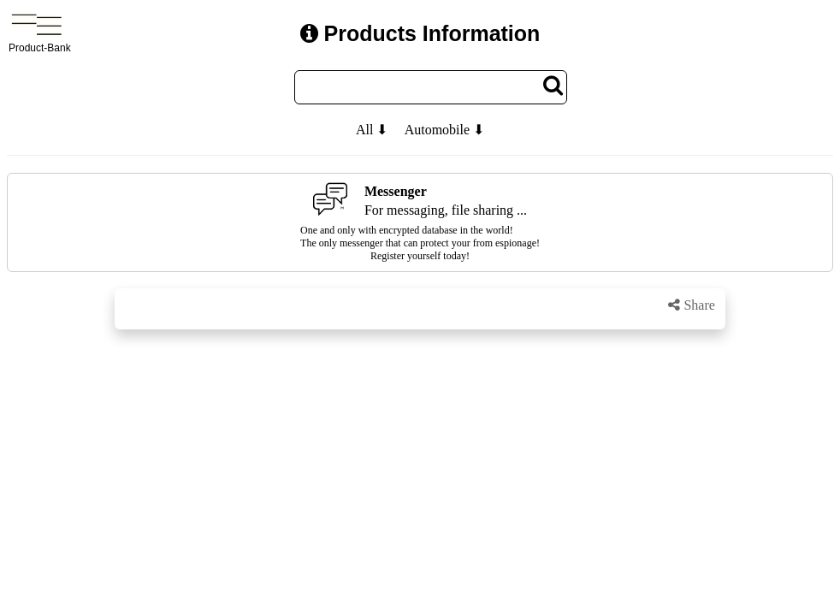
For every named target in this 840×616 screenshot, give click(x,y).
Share (691, 305)
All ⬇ (372, 130)
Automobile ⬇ (444, 130)
